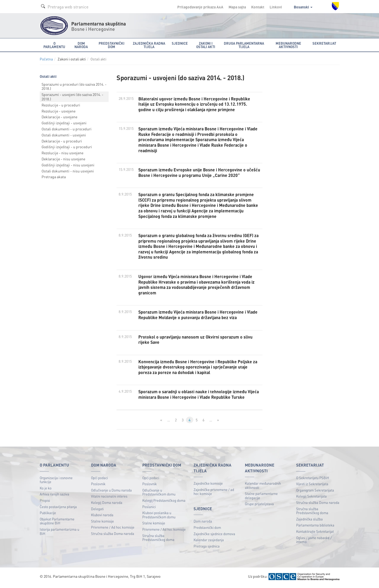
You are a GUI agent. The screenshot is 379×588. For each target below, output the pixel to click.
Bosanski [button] (303, 7)
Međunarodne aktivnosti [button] (288, 45)
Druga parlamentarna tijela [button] (244, 45)
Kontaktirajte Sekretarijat (315, 533)
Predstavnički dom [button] (112, 45)
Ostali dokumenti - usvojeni (64, 135)
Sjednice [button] (180, 43)
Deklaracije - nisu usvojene (63, 159)
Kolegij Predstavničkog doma (164, 502)
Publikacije (48, 515)
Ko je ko (46, 490)
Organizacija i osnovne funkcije (56, 482)
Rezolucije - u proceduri (61, 105)
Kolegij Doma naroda (107, 504)
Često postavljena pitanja (58, 508)
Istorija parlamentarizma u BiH (59, 533)
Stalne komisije (102, 523)
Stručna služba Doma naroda (113, 535)
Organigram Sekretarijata (315, 492)
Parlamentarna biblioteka (315, 527)
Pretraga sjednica (207, 548)
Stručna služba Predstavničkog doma (158, 540)
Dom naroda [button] (81, 45)
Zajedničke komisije (208, 485)
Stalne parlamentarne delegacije (261, 497)
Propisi (45, 502)
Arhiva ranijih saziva (54, 496)
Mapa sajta (237, 7)
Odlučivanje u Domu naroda (111, 492)
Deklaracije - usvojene (59, 117)
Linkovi (276, 7)
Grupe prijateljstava (259, 506)
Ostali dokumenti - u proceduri (67, 129)
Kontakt (258, 7)
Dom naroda (203, 523)
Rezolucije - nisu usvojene (62, 153)
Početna (46, 59)
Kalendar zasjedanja (209, 542)
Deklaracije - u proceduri (62, 141)
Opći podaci (99, 480)
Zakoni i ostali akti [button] (206, 45)
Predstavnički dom (207, 529)
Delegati (97, 511)
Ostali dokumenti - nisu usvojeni (68, 171)
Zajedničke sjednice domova (214, 536)
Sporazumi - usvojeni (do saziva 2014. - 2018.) (72, 97)
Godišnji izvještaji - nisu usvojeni (68, 165)
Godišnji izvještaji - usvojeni (64, 123)
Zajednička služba (309, 521)
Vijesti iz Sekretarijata (312, 486)
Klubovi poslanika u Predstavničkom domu (159, 517)
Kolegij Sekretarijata (311, 498)
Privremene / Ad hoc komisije (113, 529)
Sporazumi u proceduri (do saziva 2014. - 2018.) (74, 86)
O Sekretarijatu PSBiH (313, 480)
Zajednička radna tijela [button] (149, 45)
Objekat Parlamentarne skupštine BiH (57, 523)
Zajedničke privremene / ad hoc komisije (214, 494)
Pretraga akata (54, 177)
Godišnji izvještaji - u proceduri (67, 147)
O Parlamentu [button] (54, 45)
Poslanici (149, 508)
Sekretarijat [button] (324, 43)
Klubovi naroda (102, 517)
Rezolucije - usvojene (59, 111)
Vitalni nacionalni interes (109, 498)
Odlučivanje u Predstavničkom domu (159, 494)
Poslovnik (98, 486)
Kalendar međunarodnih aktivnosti (263, 487)
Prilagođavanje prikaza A (200, 7)
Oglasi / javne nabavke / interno (314, 542)
